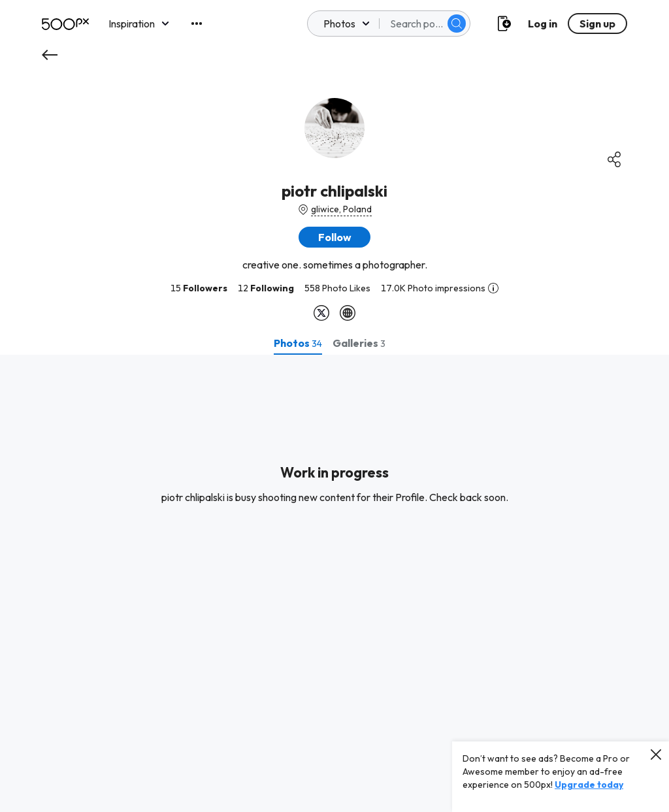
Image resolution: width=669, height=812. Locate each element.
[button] (334, 237)
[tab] (298, 343)
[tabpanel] (334, 583)
